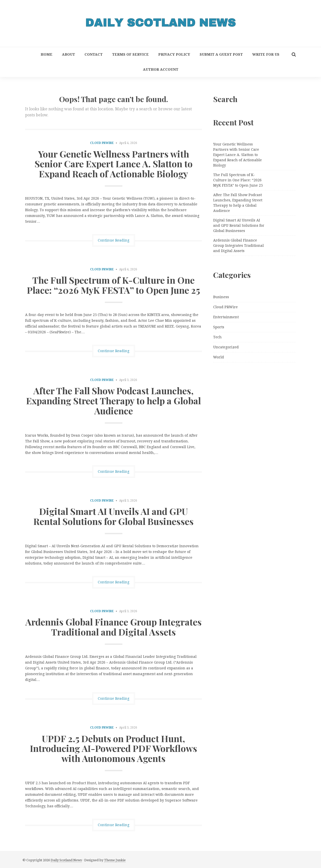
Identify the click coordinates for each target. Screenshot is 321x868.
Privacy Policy (174, 54)
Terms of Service (130, 54)
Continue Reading (114, 240)
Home (47, 54)
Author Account (161, 69)
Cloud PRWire (102, 143)
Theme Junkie (115, 860)
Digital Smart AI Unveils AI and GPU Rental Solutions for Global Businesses (113, 516)
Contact (94, 54)
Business (221, 297)
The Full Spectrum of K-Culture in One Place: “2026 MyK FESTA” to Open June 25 (113, 285)
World (219, 357)
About (68, 54)
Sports (219, 327)
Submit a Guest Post (221, 54)
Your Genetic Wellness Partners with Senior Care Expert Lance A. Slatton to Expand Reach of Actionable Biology (114, 164)
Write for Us (266, 54)
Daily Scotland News (66, 860)
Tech (217, 337)
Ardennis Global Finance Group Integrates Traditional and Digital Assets (113, 627)
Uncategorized (226, 347)
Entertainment (226, 317)
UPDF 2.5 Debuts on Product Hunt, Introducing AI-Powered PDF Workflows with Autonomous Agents (113, 748)
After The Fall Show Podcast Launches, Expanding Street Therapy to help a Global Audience (113, 400)
